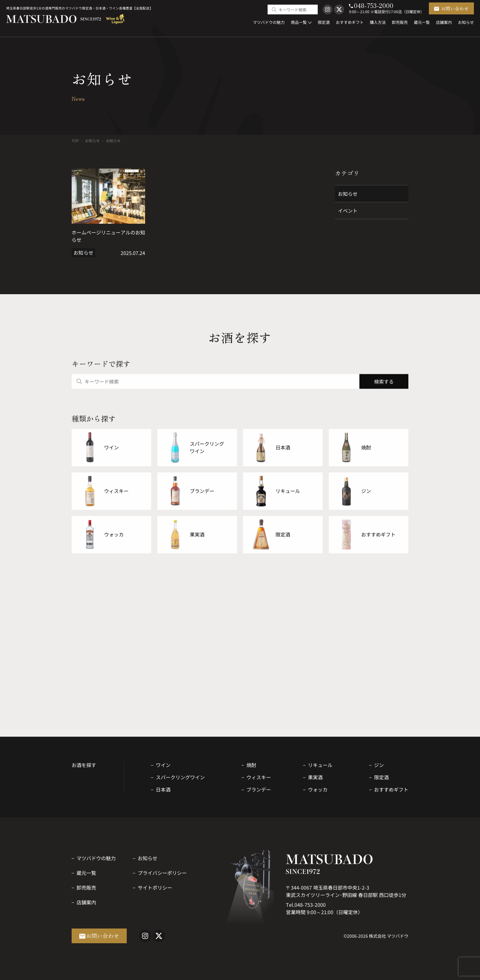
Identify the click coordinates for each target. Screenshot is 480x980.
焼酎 (251, 765)
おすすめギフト (391, 789)
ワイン (163, 765)
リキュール (320, 765)
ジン (379, 765)
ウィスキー (259, 777)
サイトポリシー (155, 887)
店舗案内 (86, 902)
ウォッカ (318, 789)
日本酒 (163, 789)
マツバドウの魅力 (96, 858)
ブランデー (259, 789)
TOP (75, 141)
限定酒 (381, 777)
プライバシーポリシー (162, 873)
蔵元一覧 (86, 873)
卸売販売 (86, 887)
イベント (348, 211)
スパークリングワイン (180, 777)
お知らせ (92, 141)
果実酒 (315, 777)
